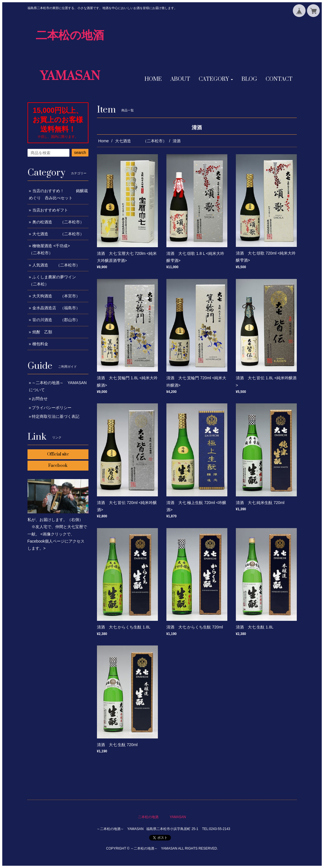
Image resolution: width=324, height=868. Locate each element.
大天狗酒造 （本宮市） (56, 296)
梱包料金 (40, 344)
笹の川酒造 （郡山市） (56, 320)
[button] (216, 79)
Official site (58, 454)
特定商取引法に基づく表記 (56, 416)
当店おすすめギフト (50, 210)
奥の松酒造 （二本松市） (58, 222)
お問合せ (40, 399)
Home (104, 141)
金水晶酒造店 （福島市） (56, 308)
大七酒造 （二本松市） (141, 141)
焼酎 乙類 (42, 332)
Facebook (58, 466)
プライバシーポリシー (52, 408)
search (80, 153)
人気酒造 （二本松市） (56, 265)
